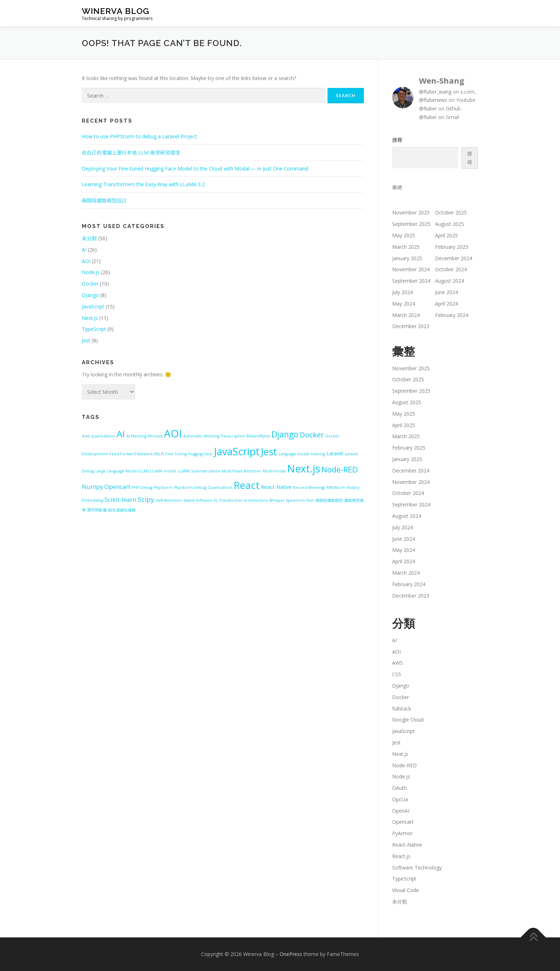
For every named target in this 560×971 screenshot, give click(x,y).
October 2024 (451, 269)
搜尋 (397, 140)
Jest (86, 340)
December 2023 (411, 326)
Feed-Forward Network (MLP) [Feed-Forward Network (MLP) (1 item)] (137, 454)
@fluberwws (433, 100)
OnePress (291, 954)
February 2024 (452, 315)
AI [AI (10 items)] (121, 434)
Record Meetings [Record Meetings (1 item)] (309, 487)
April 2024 (446, 304)
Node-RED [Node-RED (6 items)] (340, 469)
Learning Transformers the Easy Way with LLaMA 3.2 (143, 184)
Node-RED (404, 765)
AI (84, 250)
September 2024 (411, 281)
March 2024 (406, 315)
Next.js (90, 318)
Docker (90, 284)
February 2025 (452, 247)
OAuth (399, 788)
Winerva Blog (116, 11)
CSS (397, 674)
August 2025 (449, 224)
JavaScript (93, 306)
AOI (86, 261)
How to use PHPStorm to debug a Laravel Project (139, 136)
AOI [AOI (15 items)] (173, 434)
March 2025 (406, 247)
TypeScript (94, 329)
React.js (401, 856)
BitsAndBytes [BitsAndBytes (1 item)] (258, 436)
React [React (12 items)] (247, 485)
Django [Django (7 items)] (285, 434)
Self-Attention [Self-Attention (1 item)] (169, 500)
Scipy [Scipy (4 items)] (146, 499)
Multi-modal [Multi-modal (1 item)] (274, 471)
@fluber (428, 108)
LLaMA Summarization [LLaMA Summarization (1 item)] (199, 471)
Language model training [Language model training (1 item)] (302, 454)
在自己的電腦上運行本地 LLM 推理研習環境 (131, 152)
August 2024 (449, 281)
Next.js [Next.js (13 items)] (304, 469)
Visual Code (406, 890)
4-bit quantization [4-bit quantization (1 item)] (98, 436)
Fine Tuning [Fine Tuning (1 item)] (176, 454)
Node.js (91, 272)
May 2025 (404, 235)
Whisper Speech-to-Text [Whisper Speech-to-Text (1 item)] (292, 500)
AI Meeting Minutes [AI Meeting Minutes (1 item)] (144, 436)
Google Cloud (408, 720)
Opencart (403, 822)
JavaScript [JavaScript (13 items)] (237, 451)
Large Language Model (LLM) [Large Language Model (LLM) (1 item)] (122, 471)
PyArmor (402, 833)
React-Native (407, 845)
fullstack (402, 709)
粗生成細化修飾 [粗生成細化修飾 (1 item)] (122, 510)
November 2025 (411, 212)
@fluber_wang (435, 92)
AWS (397, 663)
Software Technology (417, 868)
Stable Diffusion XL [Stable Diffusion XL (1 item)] (201, 500)
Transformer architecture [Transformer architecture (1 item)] (244, 500)
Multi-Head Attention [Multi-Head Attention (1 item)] (242, 471)
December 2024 (454, 258)
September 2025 (411, 224)
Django (90, 295)
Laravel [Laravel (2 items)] (335, 453)
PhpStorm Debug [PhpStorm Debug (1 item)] (190, 487)
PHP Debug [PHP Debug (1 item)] (142, 487)
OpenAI (401, 811)
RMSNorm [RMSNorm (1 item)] (336, 487)
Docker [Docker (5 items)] (312, 435)
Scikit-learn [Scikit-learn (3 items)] (120, 499)
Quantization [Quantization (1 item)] (220, 487)
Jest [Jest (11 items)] (269, 452)
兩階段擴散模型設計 (104, 200)
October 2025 (451, 212)
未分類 (89, 238)
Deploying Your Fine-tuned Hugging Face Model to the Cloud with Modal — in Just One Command (195, 169)
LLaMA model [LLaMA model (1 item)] (163, 471)
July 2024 (402, 292)
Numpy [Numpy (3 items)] (92, 487)
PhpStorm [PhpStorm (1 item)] (163, 487)
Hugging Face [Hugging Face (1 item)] (200, 454)
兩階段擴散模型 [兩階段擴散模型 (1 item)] (329, 500)
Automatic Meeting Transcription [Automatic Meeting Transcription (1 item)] (214, 436)
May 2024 (404, 304)
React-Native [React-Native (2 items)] (276, 487)
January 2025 (407, 258)
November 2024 (411, 269)
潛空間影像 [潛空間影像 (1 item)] (97, 510)
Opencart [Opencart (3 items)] (117, 487)
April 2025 (446, 235)
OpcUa (400, 799)
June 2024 (446, 292)
